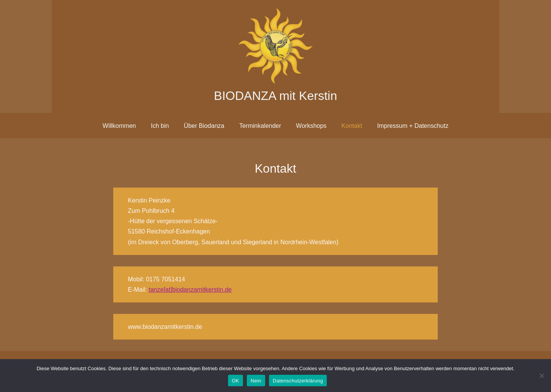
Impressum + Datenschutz (413, 126)
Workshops (311, 126)
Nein (256, 381)
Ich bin (160, 126)
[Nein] (541, 376)
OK (236, 381)
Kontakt (352, 126)
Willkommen (119, 126)
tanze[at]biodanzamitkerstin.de (190, 290)
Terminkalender (260, 126)
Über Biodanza (204, 126)
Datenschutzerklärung (298, 381)
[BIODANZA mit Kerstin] (275, 56)
